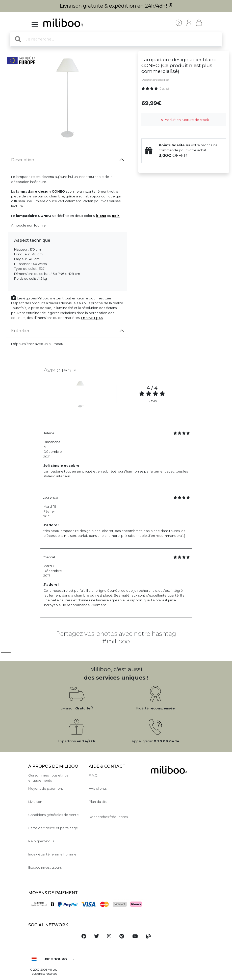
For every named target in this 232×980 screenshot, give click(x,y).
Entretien (21, 331)
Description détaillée (155, 80)
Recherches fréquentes (108, 817)
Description (23, 160)
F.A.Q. (94, 775)
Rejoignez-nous (41, 841)
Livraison (35, 802)
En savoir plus (92, 318)
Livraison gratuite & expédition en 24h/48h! (116, 6)
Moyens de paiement (46, 789)
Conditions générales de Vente (54, 815)
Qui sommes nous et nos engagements (48, 778)
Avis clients (98, 789)
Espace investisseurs (45, 867)
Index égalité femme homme (52, 854)
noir (116, 216)
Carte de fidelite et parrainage (53, 828)
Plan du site (98, 802)
